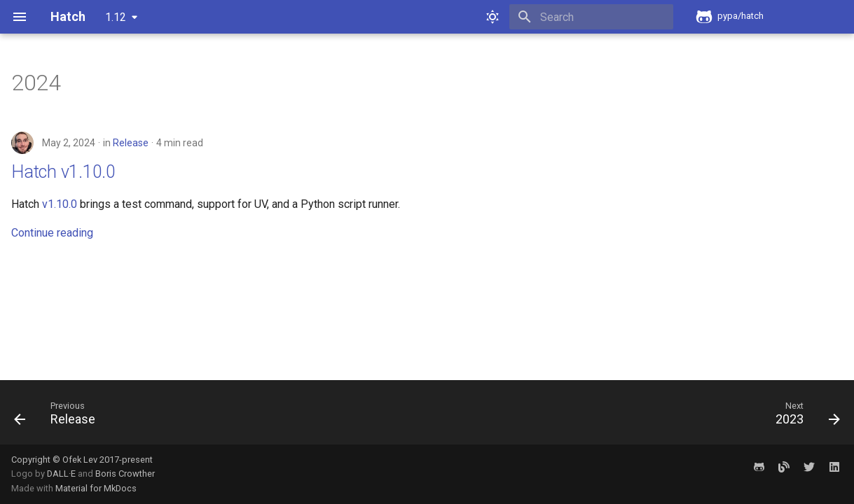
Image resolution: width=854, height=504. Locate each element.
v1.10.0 (60, 204)
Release (131, 143)
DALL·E (62, 474)
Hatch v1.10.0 (63, 172)
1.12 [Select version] (116, 17)
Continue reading (52, 233)
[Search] (591, 17)
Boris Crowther (125, 474)
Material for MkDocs (96, 488)
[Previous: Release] (59, 416)
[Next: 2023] (803, 416)
